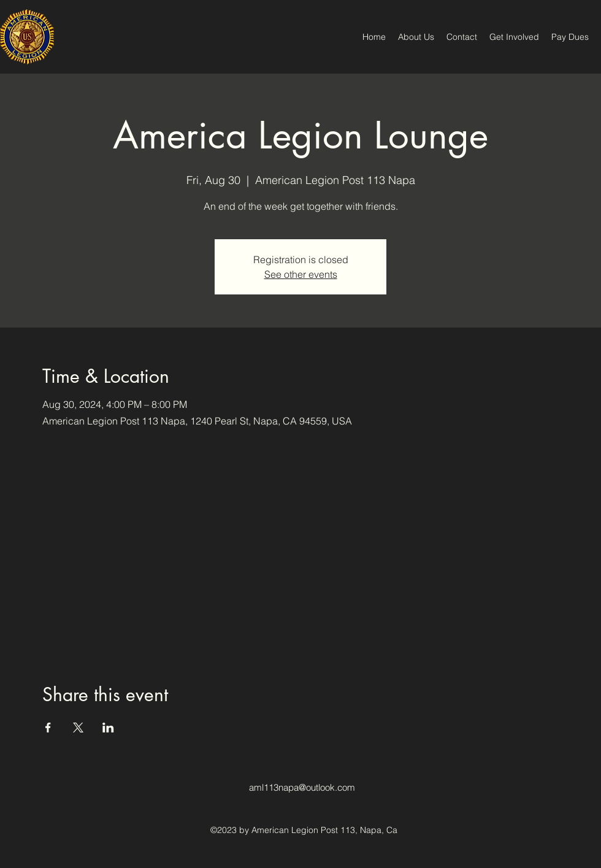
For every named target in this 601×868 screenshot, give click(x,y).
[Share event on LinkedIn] (108, 728)
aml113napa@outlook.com (302, 787)
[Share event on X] (78, 728)
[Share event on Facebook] (48, 728)
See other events (301, 274)
